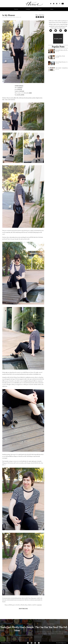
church (11, 372)
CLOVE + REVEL (20, 95)
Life (20, 17)
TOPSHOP (20, 88)
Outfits (14, 17)
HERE (30, 93)
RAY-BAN (22, 91)
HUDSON (20, 89)
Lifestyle (18, 17)
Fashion (11, 17)
